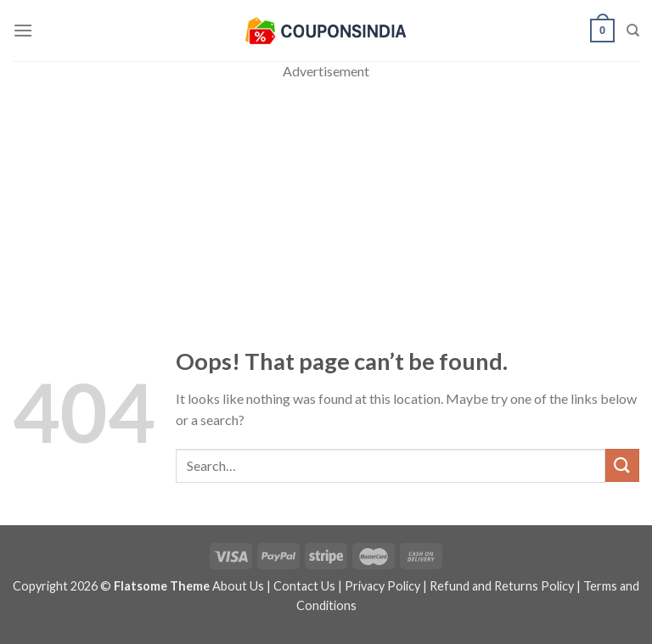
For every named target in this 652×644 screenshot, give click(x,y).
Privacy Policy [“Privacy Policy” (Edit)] (382, 586)
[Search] (633, 31)
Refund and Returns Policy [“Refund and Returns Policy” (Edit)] (502, 586)
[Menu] (23, 30)
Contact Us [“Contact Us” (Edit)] (304, 586)
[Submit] (622, 465)
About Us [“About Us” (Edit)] (238, 586)
